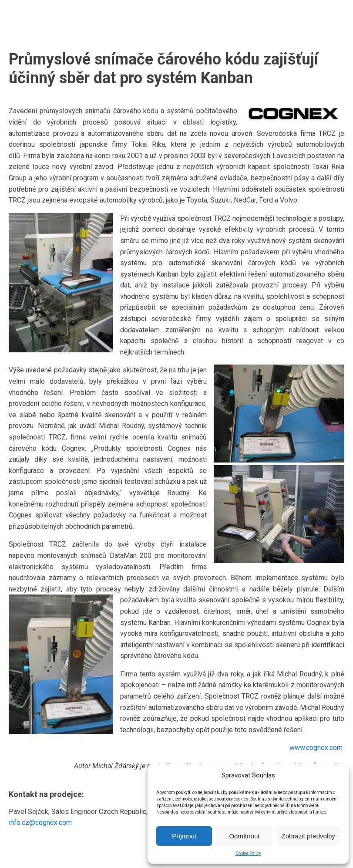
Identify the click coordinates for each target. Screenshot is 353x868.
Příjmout (184, 836)
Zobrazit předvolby (308, 836)
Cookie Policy (248, 853)
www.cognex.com (317, 748)
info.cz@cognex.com (40, 822)
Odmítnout (244, 836)
